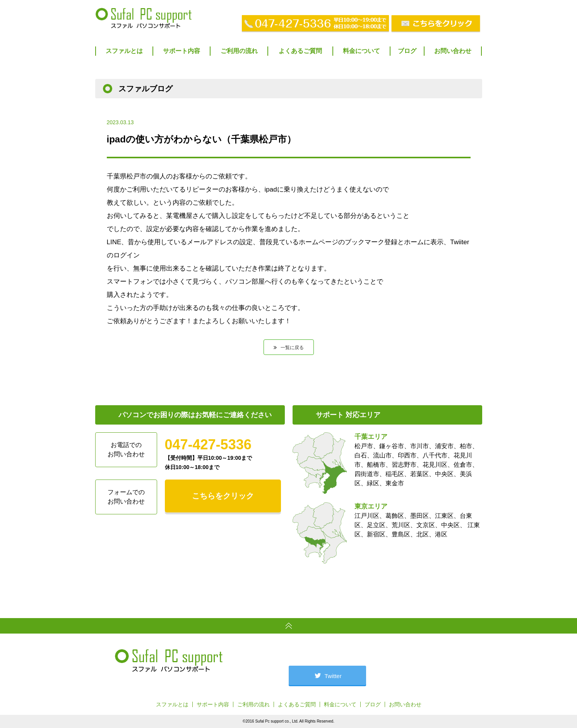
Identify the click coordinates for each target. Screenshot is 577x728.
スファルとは (124, 51)
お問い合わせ (453, 51)
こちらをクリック (223, 496)
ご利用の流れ (239, 51)
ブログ (407, 51)
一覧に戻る (292, 348)
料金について (361, 51)
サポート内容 (181, 51)
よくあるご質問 (300, 51)
